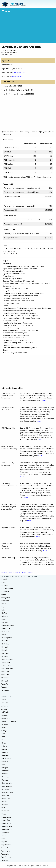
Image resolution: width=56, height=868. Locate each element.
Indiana (4, 746)
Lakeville (5, 616)
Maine (4, 765)
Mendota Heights (8, 625)
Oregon (4, 814)
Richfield (4, 650)
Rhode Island (6, 823)
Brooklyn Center (7, 588)
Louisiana (5, 755)
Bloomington (6, 585)
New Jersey (5, 795)
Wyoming (5, 860)
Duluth (4, 604)
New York (5, 805)
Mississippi (5, 777)
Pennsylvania (6, 817)
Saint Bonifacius (7, 659)
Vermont (5, 848)
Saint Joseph (6, 665)
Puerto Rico (6, 820)
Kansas (4, 749)
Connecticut (6, 718)
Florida (4, 727)
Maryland (5, 761)
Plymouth (5, 647)
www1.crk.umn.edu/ (19, 73)
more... (44, 400)
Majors (52, 132)
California (5, 712)
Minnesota (5, 771)
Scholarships (7, 134)
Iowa (3, 737)
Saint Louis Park (7, 669)
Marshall (5, 622)
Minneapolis (6, 628)
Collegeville (6, 598)
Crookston (5, 601)
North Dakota (7, 786)
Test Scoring (25, 132)
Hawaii (4, 734)
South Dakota (6, 829)
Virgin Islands (6, 845)
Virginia (4, 842)
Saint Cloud (6, 662)
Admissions (14, 132)
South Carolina (7, 826)
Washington (6, 851)
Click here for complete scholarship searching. (18, 572)
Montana (5, 780)
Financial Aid (35, 132)
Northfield (5, 644)
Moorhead (5, 632)
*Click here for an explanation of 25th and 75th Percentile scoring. (27, 177)
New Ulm (5, 641)
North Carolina (7, 783)
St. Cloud (5, 681)
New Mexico (6, 798)
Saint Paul (5, 672)
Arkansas (5, 706)
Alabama (5, 703)
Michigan (5, 768)
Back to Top (47, 866)
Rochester (5, 653)
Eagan (4, 607)
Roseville (5, 656)
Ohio (3, 808)
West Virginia (6, 857)
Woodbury (5, 690)
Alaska (4, 700)
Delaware (5, 724)
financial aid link (17, 77)
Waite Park (5, 684)
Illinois (4, 743)
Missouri (5, 774)
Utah (3, 839)
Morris (4, 635)
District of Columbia (9, 721)
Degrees (44, 132)
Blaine (4, 582)
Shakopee (5, 678)
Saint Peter (5, 675)
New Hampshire (7, 792)
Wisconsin (5, 854)
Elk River (5, 613)
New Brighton (7, 638)
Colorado (5, 715)
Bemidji (4, 579)
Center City (5, 595)
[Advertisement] (28, 28)
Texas (4, 836)
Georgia (4, 731)
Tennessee (5, 832)
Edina (3, 610)
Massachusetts (7, 758)
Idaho (4, 740)
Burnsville (5, 591)
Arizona (4, 709)
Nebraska (5, 789)
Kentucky (5, 752)
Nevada (4, 802)
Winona (4, 687)
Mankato (5, 619)
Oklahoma (5, 811)
